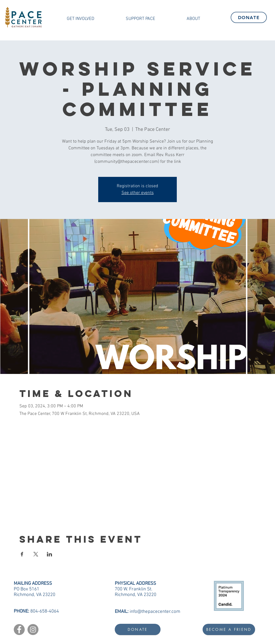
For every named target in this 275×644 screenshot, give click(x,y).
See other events (138, 193)
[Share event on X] (36, 554)
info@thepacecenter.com (155, 612)
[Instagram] (33, 630)
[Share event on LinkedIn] (50, 554)
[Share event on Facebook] (22, 554)
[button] (81, 19)
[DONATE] (249, 17)
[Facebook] (19, 630)
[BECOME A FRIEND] (229, 629)
